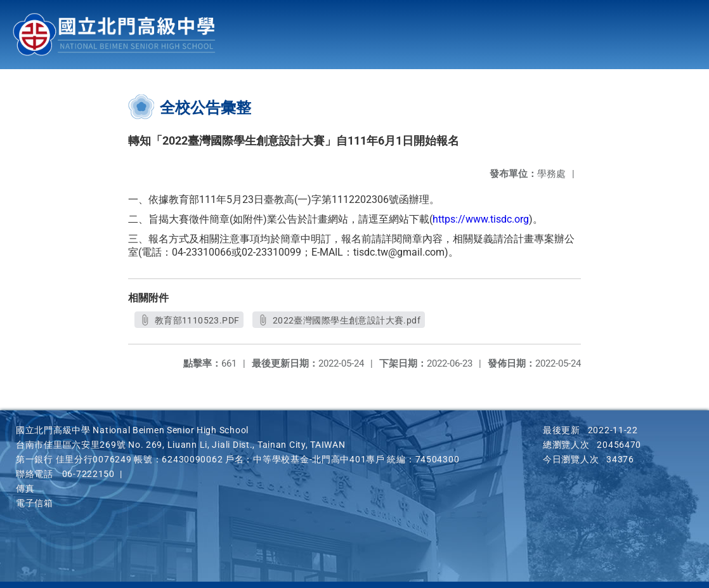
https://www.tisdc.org (481, 219)
